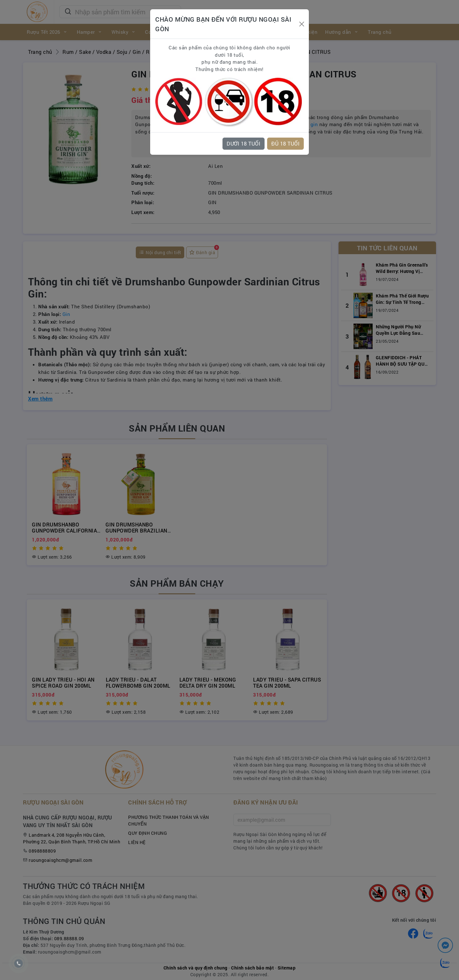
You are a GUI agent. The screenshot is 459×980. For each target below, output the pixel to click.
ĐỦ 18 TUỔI (285, 143)
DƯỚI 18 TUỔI (244, 143)
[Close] (302, 24)
